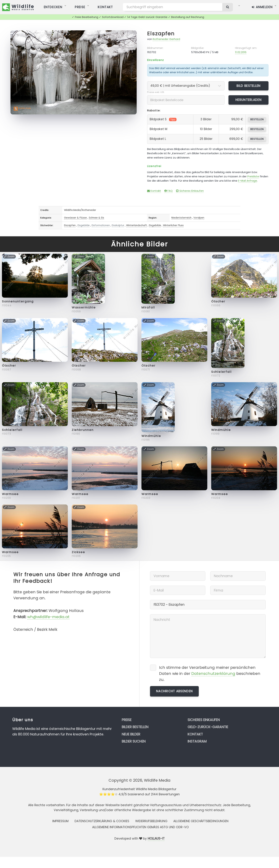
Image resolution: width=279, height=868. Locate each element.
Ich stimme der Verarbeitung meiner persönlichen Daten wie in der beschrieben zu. (210, 674)
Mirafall (148, 307)
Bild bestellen (249, 86)
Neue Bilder (131, 734)
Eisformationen (101, 225)
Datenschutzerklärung (213, 674)
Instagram (197, 741)
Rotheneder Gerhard (166, 39)
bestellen (257, 119)
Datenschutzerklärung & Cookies (102, 821)
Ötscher (218, 301)
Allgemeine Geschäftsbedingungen (201, 821)
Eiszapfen (161, 34)
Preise (127, 720)
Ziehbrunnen (83, 430)
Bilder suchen (134, 741)
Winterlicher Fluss (173, 225)
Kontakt (154, 191)
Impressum (60, 821)
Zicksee (78, 552)
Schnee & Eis (96, 218)
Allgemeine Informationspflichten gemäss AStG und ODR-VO (140, 827)
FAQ (169, 191)
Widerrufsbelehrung (151, 821)
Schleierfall (221, 372)
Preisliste (253, 176)
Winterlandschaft (137, 225)
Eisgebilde (84, 225)
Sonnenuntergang (18, 301)
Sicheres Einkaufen (190, 191)
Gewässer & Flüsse (75, 218)
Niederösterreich (181, 218)
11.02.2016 (241, 52)
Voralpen (199, 218)
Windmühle (151, 436)
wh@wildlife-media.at (48, 617)
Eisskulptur (118, 225)
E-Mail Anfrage (248, 181)
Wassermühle (84, 307)
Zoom (127, 35)
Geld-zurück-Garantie (208, 727)
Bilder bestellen (135, 727)
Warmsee (10, 494)
